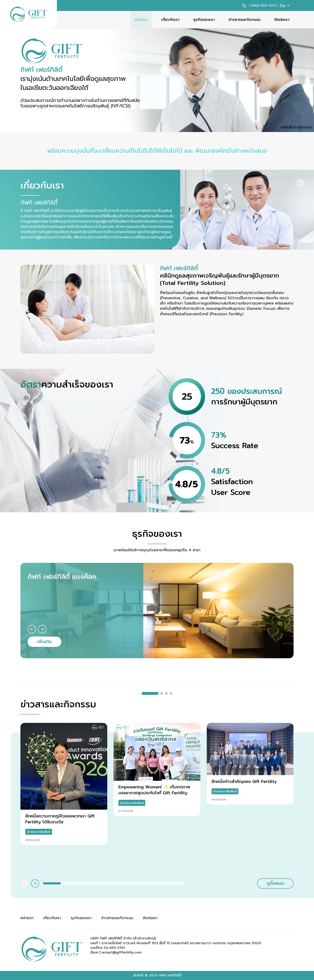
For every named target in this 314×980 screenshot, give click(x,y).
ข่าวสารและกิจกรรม (244, 20)
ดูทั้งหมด (275, 883)
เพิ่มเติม (44, 642)
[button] (32, 629)
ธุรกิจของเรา (204, 20)
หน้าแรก (141, 20)
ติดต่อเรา (282, 20)
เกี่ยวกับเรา (170, 20)
